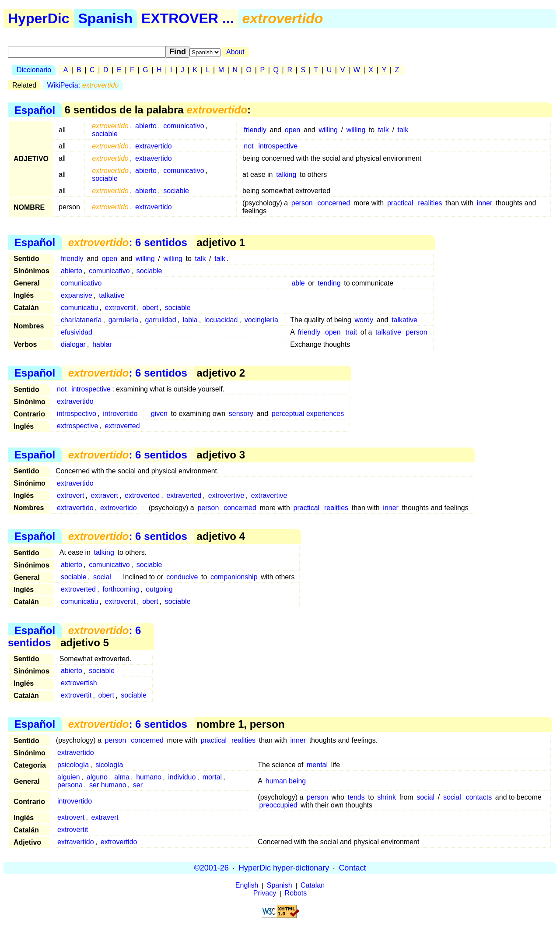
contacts (479, 797)
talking (286, 174)
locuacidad (221, 320)
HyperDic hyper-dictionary (284, 868)
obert (150, 308)
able (298, 283)
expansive (77, 295)
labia (190, 320)
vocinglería (261, 320)
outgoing (159, 589)
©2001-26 (212, 868)
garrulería (123, 320)
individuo (182, 777)
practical (400, 203)
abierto (146, 126)
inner (485, 203)
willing (328, 130)
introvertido (120, 414)
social (102, 577)
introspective (278, 146)
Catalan (313, 886)
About (235, 52)
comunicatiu (79, 308)
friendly (255, 130)
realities (430, 203)
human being (286, 781)
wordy (364, 320)
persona (70, 785)
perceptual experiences (308, 414)
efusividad (77, 332)
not (248, 146)
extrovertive (226, 495)
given (159, 414)
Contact (352, 868)
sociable (105, 134)
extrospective (77, 426)
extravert (105, 495)
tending (329, 283)
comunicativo (184, 126)
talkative (112, 295)
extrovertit (120, 308)
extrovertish (79, 683)
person (302, 203)
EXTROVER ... (188, 18)
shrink (387, 797)
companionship (234, 577)
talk (383, 130)
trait (351, 332)
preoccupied (278, 805)
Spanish (105, 18)
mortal (212, 777)
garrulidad (160, 320)
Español (35, 110)
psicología (73, 765)
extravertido (154, 146)
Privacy (265, 894)
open (293, 130)
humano (149, 777)
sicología (109, 765)
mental (317, 765)
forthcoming (121, 589)
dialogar (73, 344)
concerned (334, 203)
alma (122, 777)
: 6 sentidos (128, 242)
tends (356, 797)
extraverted (184, 495)
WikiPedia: (83, 85)
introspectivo (77, 414)
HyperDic (39, 18)
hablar (102, 344)
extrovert (70, 495)
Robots (296, 894)
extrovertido (119, 508)
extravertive (269, 495)
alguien (69, 777)
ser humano (108, 785)
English (247, 886)
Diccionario (34, 70)
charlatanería (81, 320)
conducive (182, 577)
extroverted (122, 426)
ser (138, 785)
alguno (97, 777)
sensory (241, 414)
